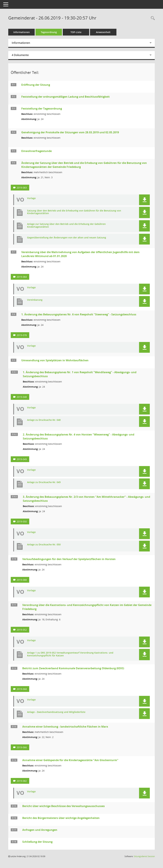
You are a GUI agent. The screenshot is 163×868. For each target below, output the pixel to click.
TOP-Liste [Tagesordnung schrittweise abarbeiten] (76, 32)
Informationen (22, 32)
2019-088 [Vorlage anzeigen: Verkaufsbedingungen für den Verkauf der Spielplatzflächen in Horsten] (22, 580)
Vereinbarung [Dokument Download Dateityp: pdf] (35, 300)
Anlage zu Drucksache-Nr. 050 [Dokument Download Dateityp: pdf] (44, 545)
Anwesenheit (103, 32)
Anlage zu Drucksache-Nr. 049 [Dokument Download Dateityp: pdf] (44, 482)
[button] (144, 200)
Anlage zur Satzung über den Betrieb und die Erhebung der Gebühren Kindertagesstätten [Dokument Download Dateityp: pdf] (66, 226)
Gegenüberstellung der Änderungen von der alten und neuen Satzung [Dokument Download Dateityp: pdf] (67, 238)
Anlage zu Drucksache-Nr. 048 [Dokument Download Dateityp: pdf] (44, 420)
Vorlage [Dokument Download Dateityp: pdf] (31, 198)
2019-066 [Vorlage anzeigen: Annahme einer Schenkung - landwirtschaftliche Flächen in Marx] (22, 747)
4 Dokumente (20, 55)
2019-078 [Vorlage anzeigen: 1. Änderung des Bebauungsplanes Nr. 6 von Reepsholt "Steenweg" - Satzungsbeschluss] (22, 335)
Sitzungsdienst (144, 856)
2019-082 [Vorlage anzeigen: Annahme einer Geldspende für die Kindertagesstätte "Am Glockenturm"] (22, 781)
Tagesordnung (49, 32)
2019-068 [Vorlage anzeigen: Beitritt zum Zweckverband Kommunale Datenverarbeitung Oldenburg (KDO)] (22, 689)
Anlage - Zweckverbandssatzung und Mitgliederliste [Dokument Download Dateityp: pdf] (56, 712)
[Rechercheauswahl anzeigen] (152, 18)
